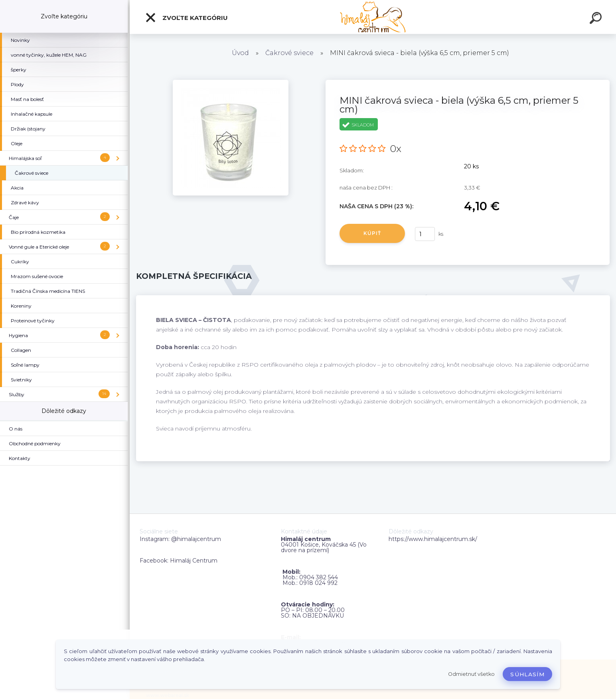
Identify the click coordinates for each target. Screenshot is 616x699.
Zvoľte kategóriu (186, 18)
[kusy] (425, 234)
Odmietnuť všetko (471, 674)
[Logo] (373, 17)
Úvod (240, 53)
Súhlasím (527, 674)
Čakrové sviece (289, 53)
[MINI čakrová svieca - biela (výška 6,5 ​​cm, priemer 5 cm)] (231, 83)
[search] (597, 19)
